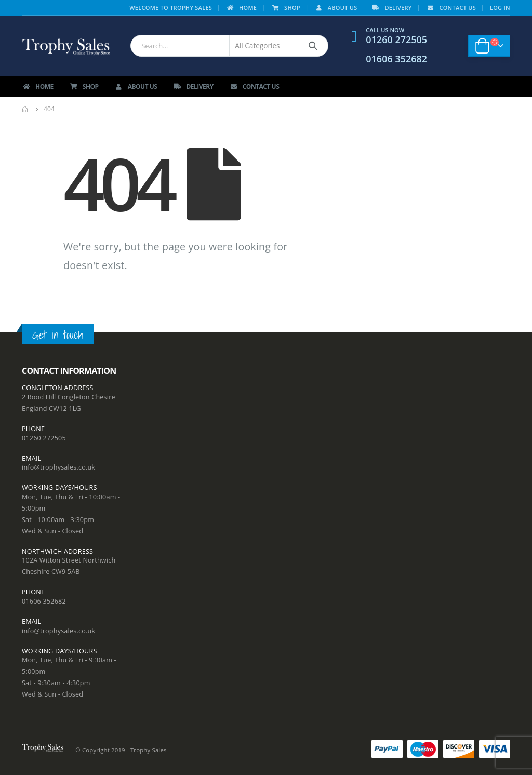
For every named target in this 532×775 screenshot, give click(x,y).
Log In (500, 8)
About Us (336, 8)
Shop (285, 8)
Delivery (391, 8)
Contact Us (451, 8)
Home (241, 8)
